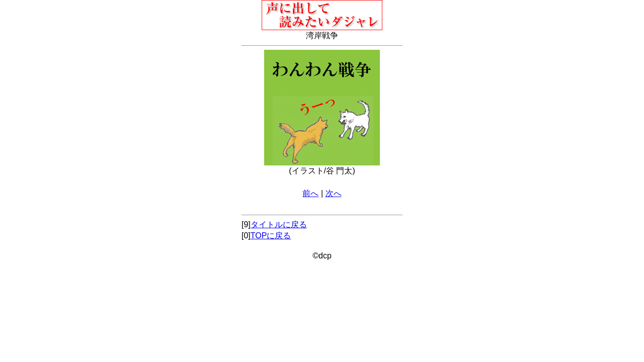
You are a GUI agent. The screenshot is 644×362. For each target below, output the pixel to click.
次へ (334, 193)
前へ (310, 193)
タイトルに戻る (279, 224)
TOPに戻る (271, 236)
